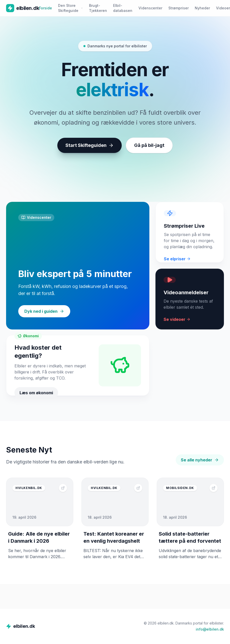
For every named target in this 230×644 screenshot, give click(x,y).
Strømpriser (179, 8)
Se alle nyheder (200, 460)
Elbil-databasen (123, 8)
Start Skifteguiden (90, 146)
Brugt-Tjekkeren (98, 8)
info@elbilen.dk (210, 629)
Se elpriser (177, 262)
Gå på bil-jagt (149, 146)
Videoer (223, 8)
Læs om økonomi (36, 398)
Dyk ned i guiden (44, 311)
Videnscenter (150, 8)
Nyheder (202, 8)
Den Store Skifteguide (70, 8)
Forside (46, 8)
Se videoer (177, 324)
